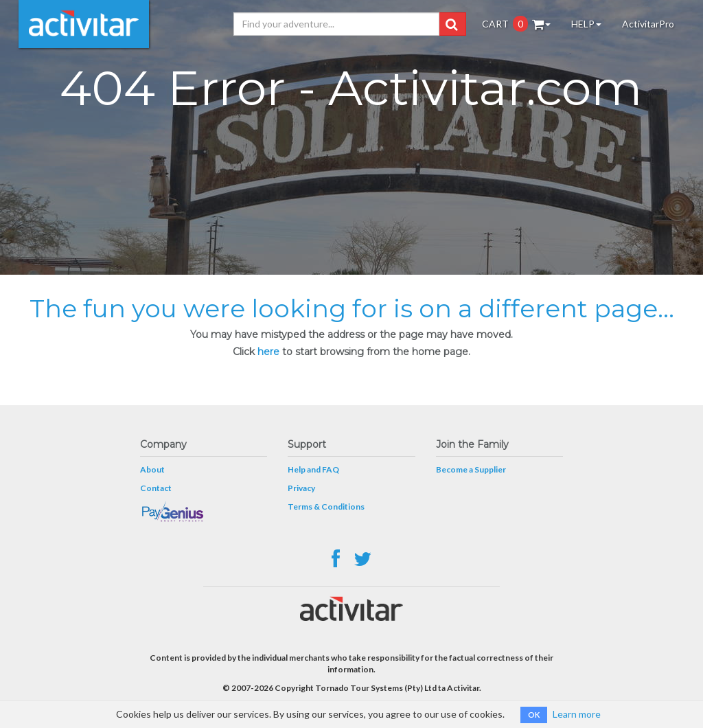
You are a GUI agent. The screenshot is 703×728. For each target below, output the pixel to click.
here (268, 352)
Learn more (577, 714)
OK (534, 715)
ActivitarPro (648, 24)
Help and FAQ (313, 469)
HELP (586, 24)
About (152, 469)
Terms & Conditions (326, 507)
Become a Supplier (471, 469)
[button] (451, 24)
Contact (156, 488)
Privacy (301, 488)
